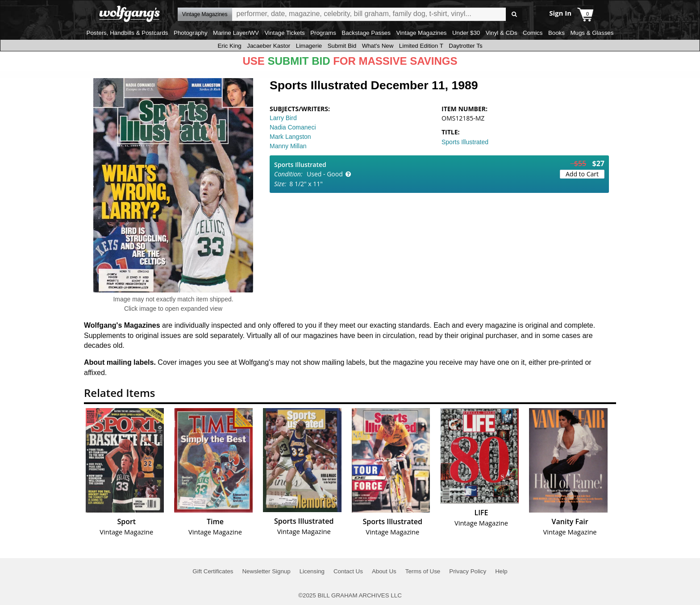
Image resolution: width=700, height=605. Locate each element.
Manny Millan (288, 146)
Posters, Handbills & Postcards (127, 33)
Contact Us (348, 571)
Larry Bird (283, 118)
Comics (533, 33)
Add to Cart (582, 174)
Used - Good (325, 174)
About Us (384, 571)
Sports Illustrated (465, 142)
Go (514, 15)
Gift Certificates (213, 571)
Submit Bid (342, 46)
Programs (323, 33)
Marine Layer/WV (236, 33)
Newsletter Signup (266, 571)
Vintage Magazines (421, 33)
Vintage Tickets (284, 33)
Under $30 (466, 33)
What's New (378, 46)
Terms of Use (423, 571)
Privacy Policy (468, 571)
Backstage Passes (366, 33)
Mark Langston (290, 137)
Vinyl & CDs (502, 33)
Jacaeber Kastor (269, 46)
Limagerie (309, 46)
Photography (191, 33)
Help (501, 571)
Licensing (312, 571)
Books (556, 33)
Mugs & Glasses (592, 33)
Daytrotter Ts (465, 46)
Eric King (229, 46)
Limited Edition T (421, 46)
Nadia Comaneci (293, 127)
